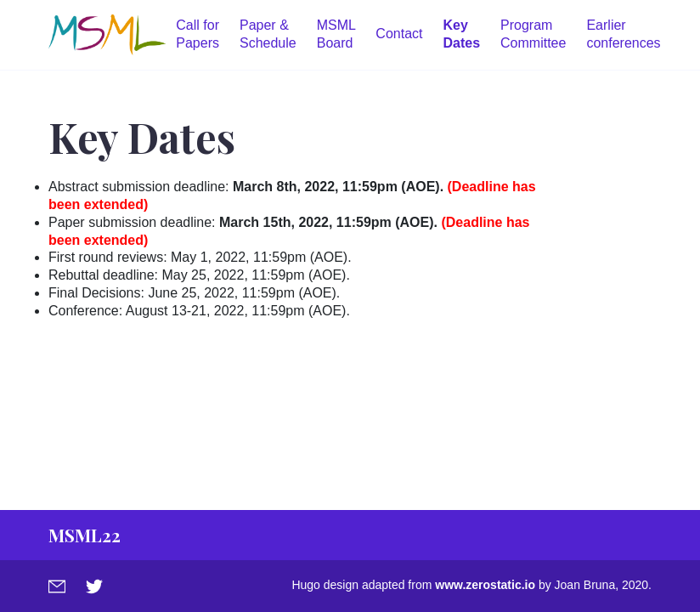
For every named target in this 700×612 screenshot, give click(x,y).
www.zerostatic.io (485, 585)
